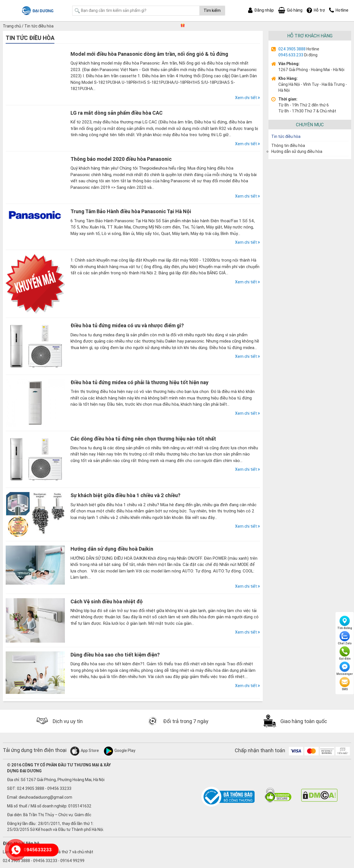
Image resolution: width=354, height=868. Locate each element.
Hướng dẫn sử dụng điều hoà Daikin (112, 549)
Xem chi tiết (248, 98)
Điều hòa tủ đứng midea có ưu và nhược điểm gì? (127, 325)
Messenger (345, 669)
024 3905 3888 (292, 49)
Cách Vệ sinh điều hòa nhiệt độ (107, 601)
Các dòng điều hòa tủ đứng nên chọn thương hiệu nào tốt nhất (143, 439)
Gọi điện (345, 653)
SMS (345, 684)
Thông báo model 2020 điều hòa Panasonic (121, 159)
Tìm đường (345, 623)
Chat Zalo (345, 638)
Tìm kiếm (212, 10)
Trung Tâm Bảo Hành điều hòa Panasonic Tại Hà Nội (131, 211)
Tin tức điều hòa (286, 136)
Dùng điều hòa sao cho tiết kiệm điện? (115, 655)
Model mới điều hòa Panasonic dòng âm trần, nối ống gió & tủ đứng (149, 54)
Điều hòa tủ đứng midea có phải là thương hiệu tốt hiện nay (139, 382)
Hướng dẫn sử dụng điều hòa (297, 151)
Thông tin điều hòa (288, 146)
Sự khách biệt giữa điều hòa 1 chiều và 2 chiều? (125, 495)
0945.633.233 (291, 55)
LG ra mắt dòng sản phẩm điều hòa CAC (117, 113)
